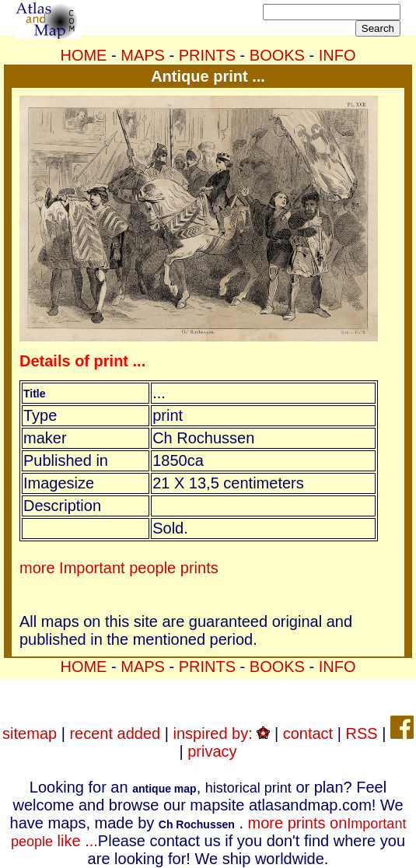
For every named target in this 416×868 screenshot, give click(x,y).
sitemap (30, 733)
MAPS (143, 55)
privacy (212, 751)
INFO (337, 55)
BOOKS (277, 55)
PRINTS (207, 55)
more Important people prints (119, 568)
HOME (83, 55)
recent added (115, 733)
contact (308, 733)
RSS (361, 733)
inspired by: (222, 733)
